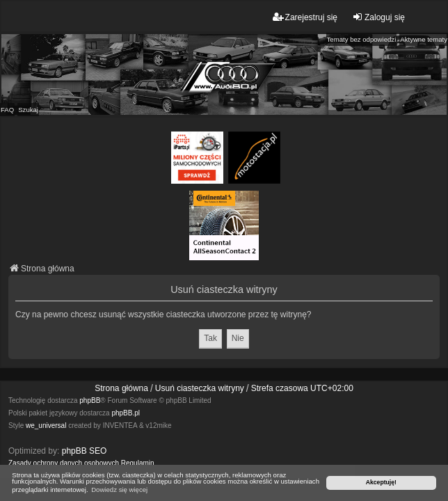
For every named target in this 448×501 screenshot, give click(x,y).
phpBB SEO (85, 451)
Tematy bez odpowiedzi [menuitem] (362, 39)
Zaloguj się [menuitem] (378, 17)
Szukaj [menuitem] (28, 110)
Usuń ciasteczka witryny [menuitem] (200, 388)
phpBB (90, 400)
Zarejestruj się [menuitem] (305, 17)
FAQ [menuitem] (7, 110)
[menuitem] (64, 463)
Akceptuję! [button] (381, 482)
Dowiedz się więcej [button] (119, 490)
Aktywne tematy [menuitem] (424, 39)
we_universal (46, 426)
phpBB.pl (126, 413)
